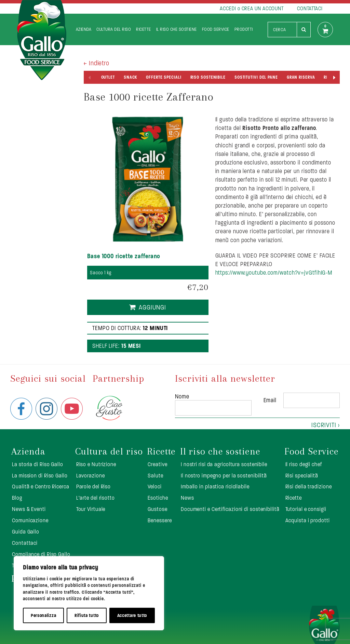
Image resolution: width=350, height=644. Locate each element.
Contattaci (25, 543)
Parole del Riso (94, 487)
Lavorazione (91, 476)
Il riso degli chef (304, 464)
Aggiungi (152, 307)
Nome (182, 396)
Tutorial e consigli (306, 509)
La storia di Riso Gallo (38, 464)
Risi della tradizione (309, 487)
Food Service (216, 29)
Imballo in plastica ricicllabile (215, 487)
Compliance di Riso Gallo (41, 554)
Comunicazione (30, 520)
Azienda (84, 29)
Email (270, 400)
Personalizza (43, 615)
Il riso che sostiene (177, 29)
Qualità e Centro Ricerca (41, 487)
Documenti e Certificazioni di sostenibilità (230, 509)
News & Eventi (29, 509)
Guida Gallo (26, 532)
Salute (155, 476)
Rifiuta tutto (87, 615)
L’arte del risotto (96, 498)
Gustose (157, 509)
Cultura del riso (114, 29)
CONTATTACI (310, 8)
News (187, 498)
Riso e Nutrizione (96, 464)
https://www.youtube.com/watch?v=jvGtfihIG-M (274, 273)
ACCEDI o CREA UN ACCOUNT (252, 8)
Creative (157, 464)
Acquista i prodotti (308, 520)
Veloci (154, 487)
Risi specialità (302, 476)
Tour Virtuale (91, 509)
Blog (17, 498)
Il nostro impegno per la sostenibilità (224, 476)
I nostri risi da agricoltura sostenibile (224, 464)
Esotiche (158, 498)
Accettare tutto (132, 615)
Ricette (144, 29)
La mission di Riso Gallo (40, 476)
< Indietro (97, 63)
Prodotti (244, 29)
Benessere (160, 520)
